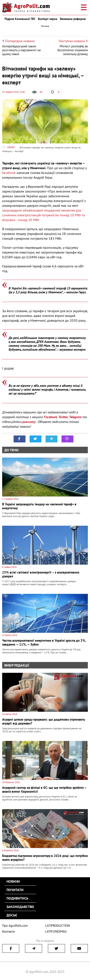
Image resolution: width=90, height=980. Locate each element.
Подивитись (17, 898)
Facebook (50, 417)
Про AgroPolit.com (15, 926)
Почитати (15, 890)
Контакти (8, 931)
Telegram (75, 417)
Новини (13, 881)
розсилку (29, 422)
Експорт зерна (48, 19)
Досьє (12, 915)
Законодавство (20, 907)
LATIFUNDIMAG (56, 931)
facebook (9, 173)
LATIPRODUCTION (58, 926)
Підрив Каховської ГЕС (20, 19)
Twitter (63, 417)
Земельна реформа (73, 19)
